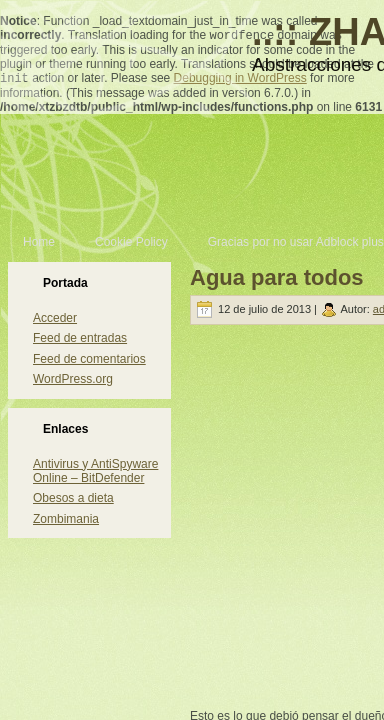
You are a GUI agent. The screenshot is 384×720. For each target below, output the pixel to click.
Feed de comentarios (89, 359)
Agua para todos (277, 277)
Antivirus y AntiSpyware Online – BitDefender (95, 471)
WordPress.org (73, 379)
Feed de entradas (80, 338)
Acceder (55, 318)
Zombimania (66, 519)
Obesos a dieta (73, 498)
